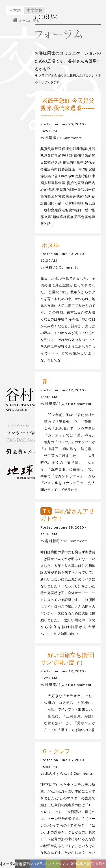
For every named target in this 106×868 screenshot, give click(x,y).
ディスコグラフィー (38, 865)
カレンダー (70, 865)
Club (99, 865)
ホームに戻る (29, 21)
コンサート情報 (23, 433)
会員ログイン (24, 452)
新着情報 (24, 865)
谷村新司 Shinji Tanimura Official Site (34, 399)
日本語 (15, 10)
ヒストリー (54, 865)
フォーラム (9, 865)
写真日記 (84, 865)
